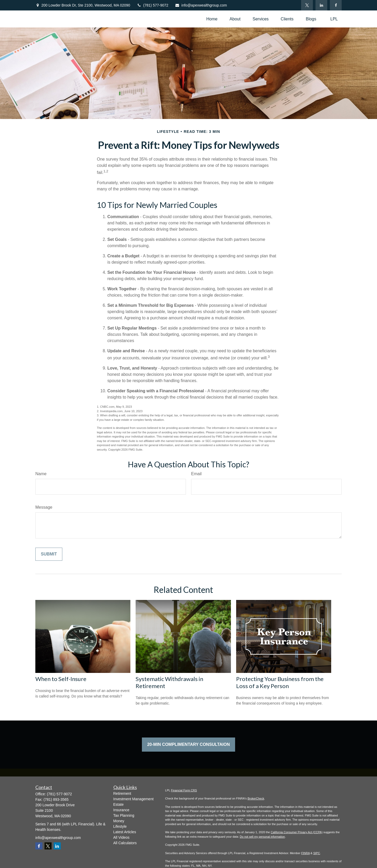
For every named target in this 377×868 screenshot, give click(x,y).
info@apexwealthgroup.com (201, 5)
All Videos (121, 837)
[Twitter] (307, 5)
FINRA (306, 853)
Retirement (122, 793)
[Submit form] (49, 554)
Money (119, 821)
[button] (212, 19)
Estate (119, 804)
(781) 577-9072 (153, 5)
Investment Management (134, 799)
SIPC (317, 853)
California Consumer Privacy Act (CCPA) (297, 832)
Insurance (121, 810)
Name (41, 474)
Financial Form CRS (184, 790)
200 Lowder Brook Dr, (86, 5)
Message (44, 507)
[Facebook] (336, 5)
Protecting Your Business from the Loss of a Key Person (280, 682)
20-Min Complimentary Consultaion (188, 744)
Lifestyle (120, 826)
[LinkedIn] (321, 5)
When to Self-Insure (61, 679)
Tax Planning (124, 815)
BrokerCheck (256, 798)
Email (196, 474)
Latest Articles (125, 832)
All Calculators (125, 843)
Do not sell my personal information (262, 837)
